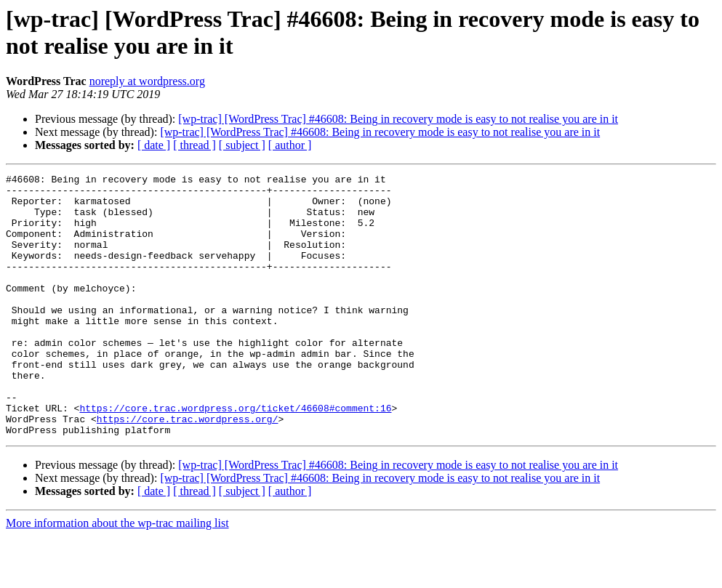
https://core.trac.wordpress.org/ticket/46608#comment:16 (235, 456)
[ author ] (290, 145)
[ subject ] (242, 145)
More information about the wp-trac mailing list (117, 575)
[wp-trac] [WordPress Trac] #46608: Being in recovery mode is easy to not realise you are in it (398, 119)
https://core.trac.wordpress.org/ (188, 469)
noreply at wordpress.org (147, 81)
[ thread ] (194, 145)
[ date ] (154, 145)
